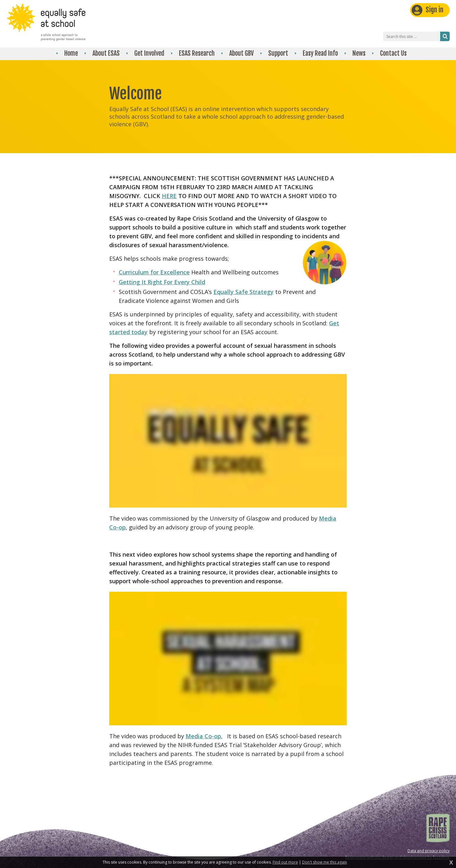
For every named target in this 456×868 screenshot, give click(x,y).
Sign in (434, 10)
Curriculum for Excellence (154, 272)
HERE (169, 196)
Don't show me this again (325, 862)
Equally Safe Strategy (244, 292)
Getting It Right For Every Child (162, 282)
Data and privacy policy (429, 851)
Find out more (285, 862)
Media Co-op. (204, 736)
